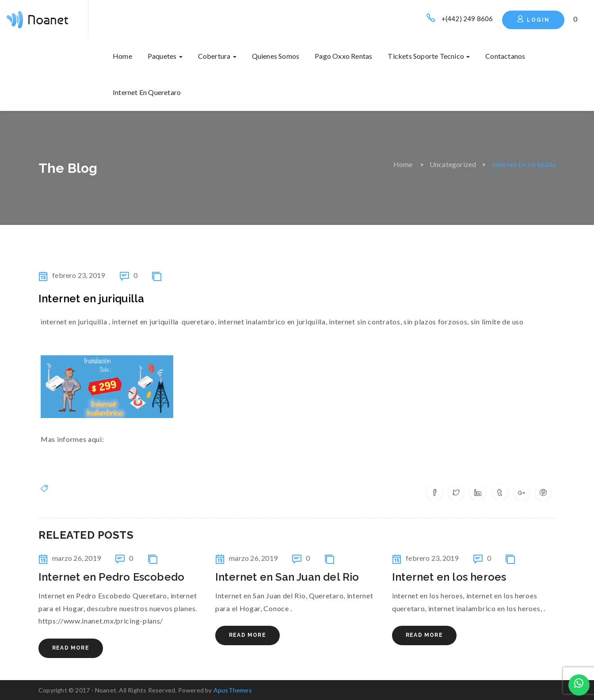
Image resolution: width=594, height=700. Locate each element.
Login (533, 19)
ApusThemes (233, 690)
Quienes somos (276, 56)
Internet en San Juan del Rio (287, 577)
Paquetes (165, 56)
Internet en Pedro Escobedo (111, 577)
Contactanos (505, 56)
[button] (576, 19)
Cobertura (217, 56)
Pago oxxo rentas (343, 56)
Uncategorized (453, 164)
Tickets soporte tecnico (429, 56)
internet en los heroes (449, 577)
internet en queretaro (147, 92)
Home (122, 56)
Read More (71, 648)
